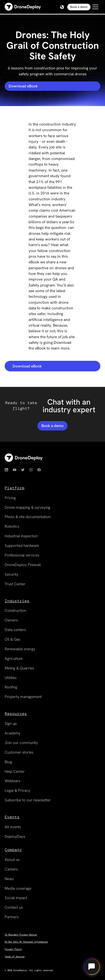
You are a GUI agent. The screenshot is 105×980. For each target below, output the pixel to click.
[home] (23, 7)
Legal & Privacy (17, 790)
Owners (11, 620)
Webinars (12, 781)
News (9, 879)
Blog (8, 762)
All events (13, 827)
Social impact (16, 898)
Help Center (15, 771)
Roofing (11, 687)
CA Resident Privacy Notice (21, 935)
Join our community (21, 743)
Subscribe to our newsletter (28, 800)
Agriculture (14, 658)
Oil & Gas (12, 639)
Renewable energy (20, 649)
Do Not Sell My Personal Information (26, 942)
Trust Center (15, 584)
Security (11, 574)
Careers (11, 869)
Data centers (15, 630)
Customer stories (19, 752)
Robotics (12, 526)
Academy (13, 733)
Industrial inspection (21, 536)
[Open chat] (91, 966)
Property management (23, 697)
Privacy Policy (13, 949)
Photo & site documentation (28, 517)
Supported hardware (22, 545)
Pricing (10, 498)
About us (12, 860)
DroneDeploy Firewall (23, 565)
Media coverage (18, 888)
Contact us (14, 907)
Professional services (22, 555)
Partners (12, 917)
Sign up (11, 723)
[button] (61, 7)
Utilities (11, 678)
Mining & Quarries (19, 668)
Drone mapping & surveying (27, 507)
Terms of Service (15, 957)
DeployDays (15, 836)
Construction (15, 610)
